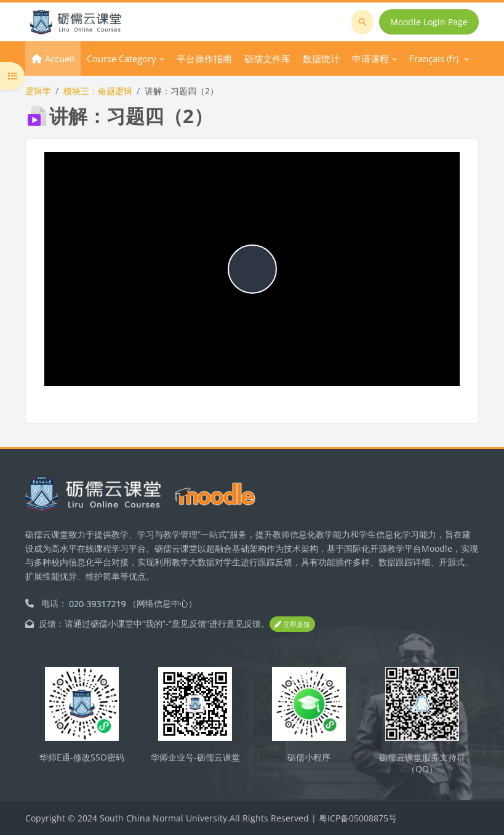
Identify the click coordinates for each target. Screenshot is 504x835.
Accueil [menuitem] (60, 58)
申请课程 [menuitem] (370, 58)
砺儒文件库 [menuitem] (267, 58)
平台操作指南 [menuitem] (204, 58)
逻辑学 (38, 91)
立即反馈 (292, 624)
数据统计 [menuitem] (321, 58)
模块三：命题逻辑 (98, 91)
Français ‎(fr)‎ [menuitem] (434, 58)
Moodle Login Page (429, 22)
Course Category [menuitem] (122, 58)
